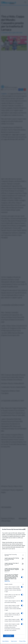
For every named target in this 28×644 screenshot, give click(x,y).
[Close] (25, 530)
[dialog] (14, 585)
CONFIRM (9, 636)
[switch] (22, 559)
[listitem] (14, 555)
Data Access (14, 641)
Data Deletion (6, 641)
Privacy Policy (22, 641)
